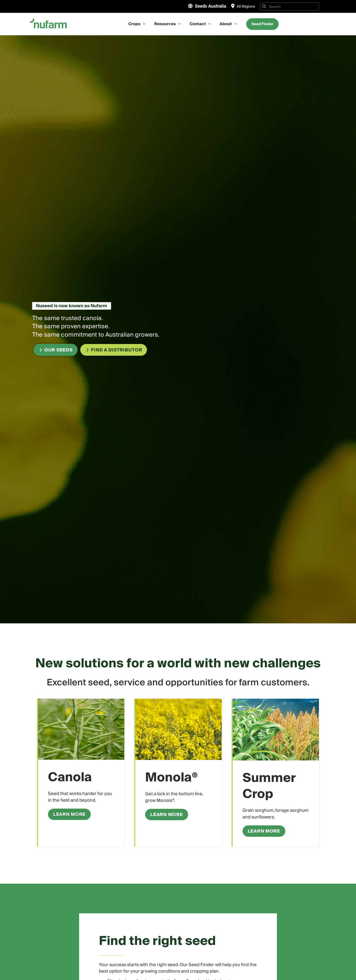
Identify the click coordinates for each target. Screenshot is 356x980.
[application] (144, 24)
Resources (168, 24)
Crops (138, 24)
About (227, 24)
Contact (200, 24)
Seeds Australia (211, 6)
